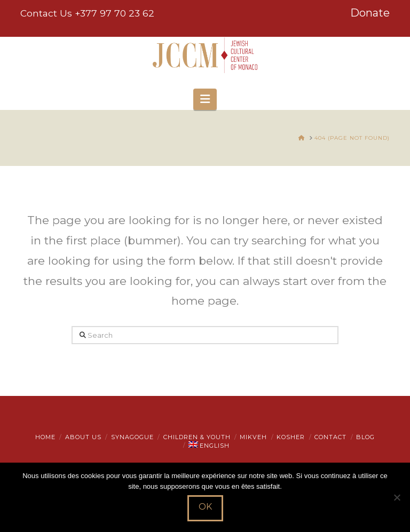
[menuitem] (209, 446)
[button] (205, 99)
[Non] (397, 497)
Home (45, 437)
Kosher (291, 437)
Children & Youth (197, 437)
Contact (330, 437)
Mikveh (253, 437)
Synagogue (132, 437)
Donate (370, 13)
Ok (205, 507)
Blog (365, 437)
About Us (83, 437)
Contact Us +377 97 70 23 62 (87, 13)
